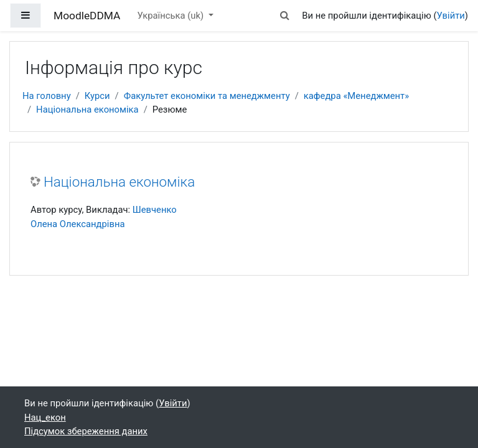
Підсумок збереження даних (86, 431)
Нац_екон (45, 418)
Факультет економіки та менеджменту (207, 96)
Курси (97, 96)
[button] (284, 16)
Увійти (451, 16)
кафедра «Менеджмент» (356, 96)
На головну (47, 96)
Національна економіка (87, 110)
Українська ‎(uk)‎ (172, 16)
